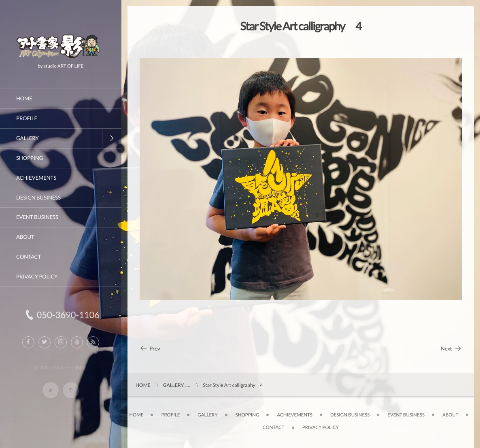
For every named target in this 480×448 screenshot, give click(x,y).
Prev (150, 348)
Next (451, 348)
